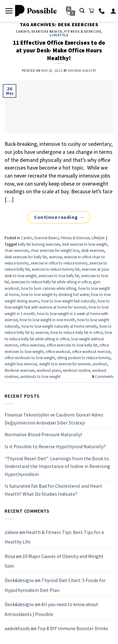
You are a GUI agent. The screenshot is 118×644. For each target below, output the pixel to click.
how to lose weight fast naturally (68, 301)
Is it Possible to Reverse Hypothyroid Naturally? (55, 446)
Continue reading (59, 217)
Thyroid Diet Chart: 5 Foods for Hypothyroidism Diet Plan (55, 585)
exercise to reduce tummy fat (56, 269)
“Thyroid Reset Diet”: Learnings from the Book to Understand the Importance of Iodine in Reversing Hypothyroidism (57, 466)
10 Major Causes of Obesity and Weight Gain (54, 561)
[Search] (82, 11)
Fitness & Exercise (83, 31)
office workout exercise (91, 351)
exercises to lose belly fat (59, 276)
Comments (103, 376)
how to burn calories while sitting (49, 288)
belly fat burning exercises (39, 244)
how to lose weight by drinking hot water (55, 294)
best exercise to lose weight (85, 244)
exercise (55, 257)
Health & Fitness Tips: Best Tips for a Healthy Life (54, 537)
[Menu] (9, 11)
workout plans (49, 370)
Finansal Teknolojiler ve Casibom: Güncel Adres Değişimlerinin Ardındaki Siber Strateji (54, 419)
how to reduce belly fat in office (77, 332)
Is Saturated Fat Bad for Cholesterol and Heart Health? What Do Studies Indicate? (53, 490)
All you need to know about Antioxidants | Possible (51, 609)
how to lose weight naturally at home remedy (59, 326)
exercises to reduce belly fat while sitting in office (51, 282)
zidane (12, 532)
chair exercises (16, 250)
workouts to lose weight (40, 376)
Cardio (22, 31)
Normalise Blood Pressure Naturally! (43, 434)
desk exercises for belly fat (26, 257)
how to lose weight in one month (47, 320)
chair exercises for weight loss (55, 250)
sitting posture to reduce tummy (84, 358)
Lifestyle (59, 35)
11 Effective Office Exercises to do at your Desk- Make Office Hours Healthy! (59, 50)
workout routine (76, 370)
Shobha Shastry (82, 71)
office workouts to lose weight (30, 358)
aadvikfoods (17, 628)
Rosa (10, 556)
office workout (58, 351)
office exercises (32, 345)
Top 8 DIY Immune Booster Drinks (73, 628)
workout (100, 364)
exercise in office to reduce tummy (59, 263)
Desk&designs (19, 580)
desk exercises (93, 250)
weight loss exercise (21, 364)
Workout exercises (20, 370)
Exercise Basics (47, 31)
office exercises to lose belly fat (72, 345)
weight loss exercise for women (65, 364)
